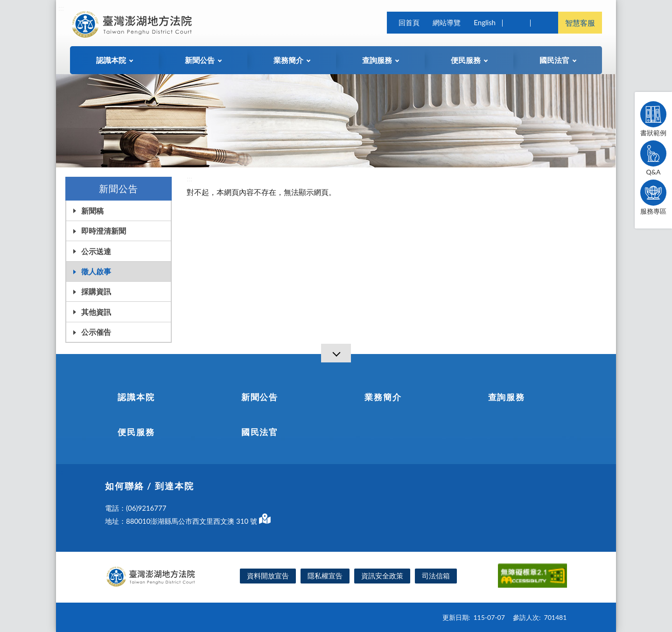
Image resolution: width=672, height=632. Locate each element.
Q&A (653, 158)
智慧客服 (580, 23)
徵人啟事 (96, 271)
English (485, 22)
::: (61, 8)
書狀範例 (653, 119)
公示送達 (96, 251)
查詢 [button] (516, 23)
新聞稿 (92, 211)
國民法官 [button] (554, 60)
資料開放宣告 (268, 576)
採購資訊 (96, 291)
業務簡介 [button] (288, 60)
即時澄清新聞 (104, 231)
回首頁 (409, 22)
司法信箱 (436, 576)
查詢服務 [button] (377, 60)
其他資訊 (96, 312)
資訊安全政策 (382, 576)
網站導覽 (447, 22)
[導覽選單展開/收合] (336, 353)
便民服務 (136, 432)
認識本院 (136, 397)
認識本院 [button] (111, 60)
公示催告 (96, 332)
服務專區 (653, 197)
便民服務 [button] (466, 60)
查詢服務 (507, 397)
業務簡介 (383, 397)
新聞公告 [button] (200, 60)
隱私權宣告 (325, 576)
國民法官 (260, 432)
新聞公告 (260, 397)
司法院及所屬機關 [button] (544, 23)
